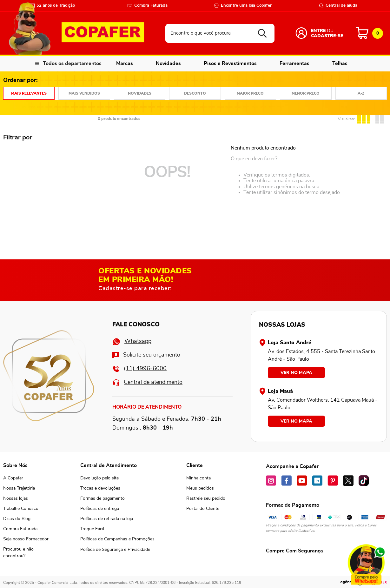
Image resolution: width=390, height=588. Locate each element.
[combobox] (220, 33)
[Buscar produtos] (260, 33)
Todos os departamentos (72, 63)
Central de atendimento (147, 382)
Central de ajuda (338, 6)
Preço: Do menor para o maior (306, 93)
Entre (318, 31)
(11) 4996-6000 (139, 369)
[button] (26, 553)
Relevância (29, 93)
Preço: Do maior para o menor (250, 93)
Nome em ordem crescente (361, 93)
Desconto (195, 93)
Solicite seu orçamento (146, 355)
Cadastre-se (327, 36)
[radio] (364, 118)
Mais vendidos (84, 93)
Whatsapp (132, 342)
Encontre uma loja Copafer (243, 6)
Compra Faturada (147, 6)
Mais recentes (140, 93)
